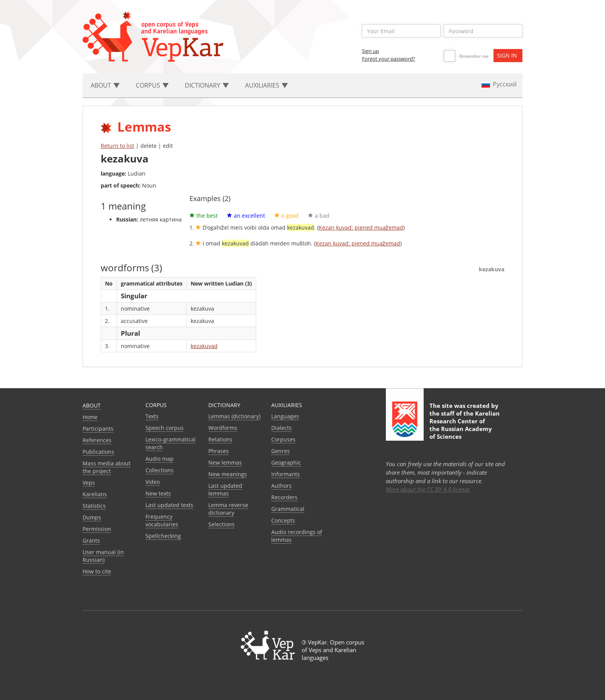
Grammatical (288, 509)
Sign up (370, 51)
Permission (97, 529)
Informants (286, 474)
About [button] (105, 85)
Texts (152, 416)
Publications (98, 452)
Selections (221, 524)
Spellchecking (163, 536)
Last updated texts (169, 505)
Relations (220, 439)
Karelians (95, 494)
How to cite (97, 571)
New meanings (228, 474)
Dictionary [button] (207, 85)
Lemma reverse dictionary (228, 509)
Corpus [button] (152, 85)
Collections (160, 470)
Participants (98, 429)
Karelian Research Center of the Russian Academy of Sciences (465, 425)
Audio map (160, 459)
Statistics (94, 506)
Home (90, 417)
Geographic (286, 462)
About (92, 405)
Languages (285, 416)
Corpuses (283, 439)
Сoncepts (283, 520)
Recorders (284, 497)
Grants (91, 540)
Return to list (117, 146)
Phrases (219, 451)
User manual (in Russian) (103, 556)
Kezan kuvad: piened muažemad (361, 227)
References (97, 440)
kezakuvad (204, 346)
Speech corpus (165, 428)
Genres (281, 451)
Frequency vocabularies (162, 520)
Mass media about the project (106, 467)
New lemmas (225, 462)
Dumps (92, 517)
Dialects (281, 428)
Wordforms (223, 428)
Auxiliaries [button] (266, 85)
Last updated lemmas (225, 489)
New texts (158, 493)
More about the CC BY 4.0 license (428, 489)
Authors (281, 486)
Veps (89, 483)
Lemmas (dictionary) (234, 416)
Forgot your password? (389, 59)
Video (153, 482)
